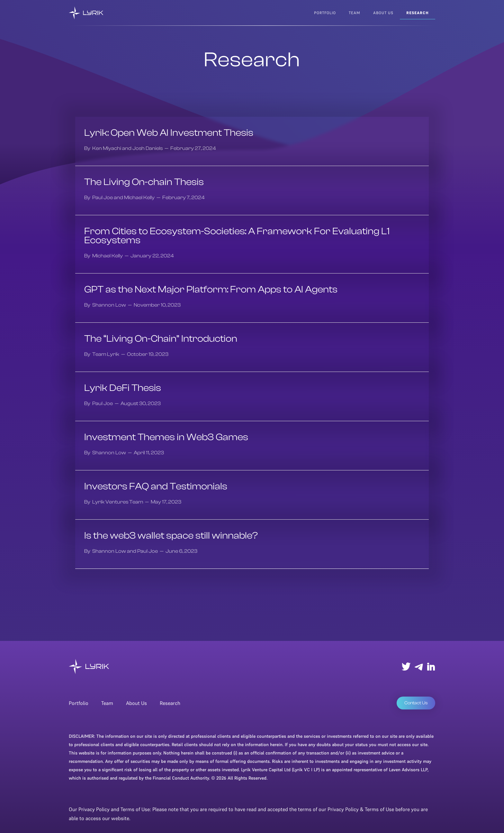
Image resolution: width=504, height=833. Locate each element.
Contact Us (416, 703)
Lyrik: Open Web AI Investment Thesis (169, 133)
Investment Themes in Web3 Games (166, 437)
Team (107, 703)
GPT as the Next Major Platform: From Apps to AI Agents (211, 290)
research (418, 13)
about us (383, 13)
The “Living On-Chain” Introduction (161, 339)
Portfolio (325, 13)
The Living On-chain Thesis (144, 182)
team (355, 13)
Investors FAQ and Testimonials (156, 486)
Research (170, 703)
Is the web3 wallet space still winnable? (171, 536)
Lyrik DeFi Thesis (123, 388)
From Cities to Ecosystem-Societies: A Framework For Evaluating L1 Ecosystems (237, 236)
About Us (136, 703)
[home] (86, 13)
